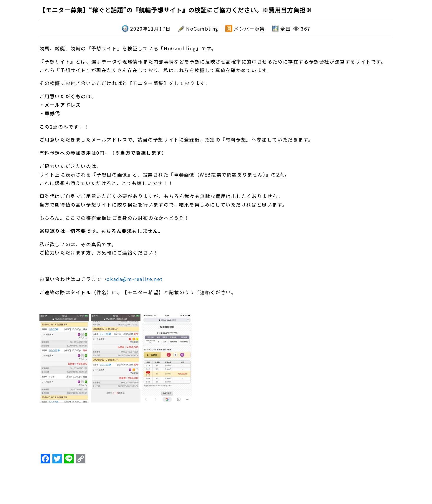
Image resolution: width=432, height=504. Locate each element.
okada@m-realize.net (135, 279)
